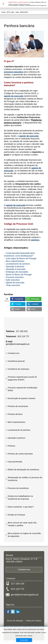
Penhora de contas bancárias (20, 454)
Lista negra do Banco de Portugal (21, 258)
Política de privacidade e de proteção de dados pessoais (25, 628)
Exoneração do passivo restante (22, 398)
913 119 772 (23, 336)
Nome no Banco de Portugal (19, 275)
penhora (35, 240)
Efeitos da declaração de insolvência (23, 470)
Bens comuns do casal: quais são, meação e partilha (22, 524)
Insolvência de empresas (18, 369)
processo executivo (14, 72)
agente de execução (14, 96)
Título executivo (13, 285)
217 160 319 (22, 331)
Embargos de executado (17, 272)
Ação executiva (13, 280)
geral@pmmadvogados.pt (18, 344)
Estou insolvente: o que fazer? (21, 507)
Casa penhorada (15, 462)
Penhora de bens (15, 414)
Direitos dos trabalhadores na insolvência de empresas (20, 497)
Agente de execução (15, 283)
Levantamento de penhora (18, 264)
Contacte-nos (14, 353)
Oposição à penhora (15, 266)
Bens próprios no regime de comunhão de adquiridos (24, 535)
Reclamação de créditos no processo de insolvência (25, 479)
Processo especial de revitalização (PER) (23, 389)
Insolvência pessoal (16, 361)
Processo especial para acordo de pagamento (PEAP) (22, 378)
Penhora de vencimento (18, 406)
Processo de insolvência (18, 488)
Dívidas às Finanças (16, 515)
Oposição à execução (16, 269)
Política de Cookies (34, 621)
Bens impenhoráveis (15, 261)
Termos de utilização (15, 621)
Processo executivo (15, 277)
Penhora (11, 446)
